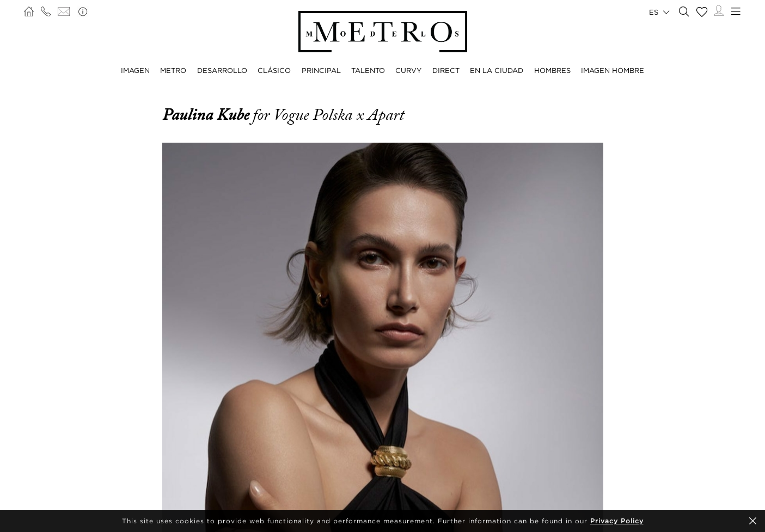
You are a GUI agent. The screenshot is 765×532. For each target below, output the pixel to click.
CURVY (408, 70)
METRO (173, 70)
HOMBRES (552, 70)
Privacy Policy (617, 521)
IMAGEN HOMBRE (613, 70)
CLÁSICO (274, 70)
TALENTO (368, 70)
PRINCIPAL (321, 70)
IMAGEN (135, 70)
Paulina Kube (207, 115)
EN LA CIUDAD (497, 70)
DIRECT (446, 70)
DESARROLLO (222, 70)
